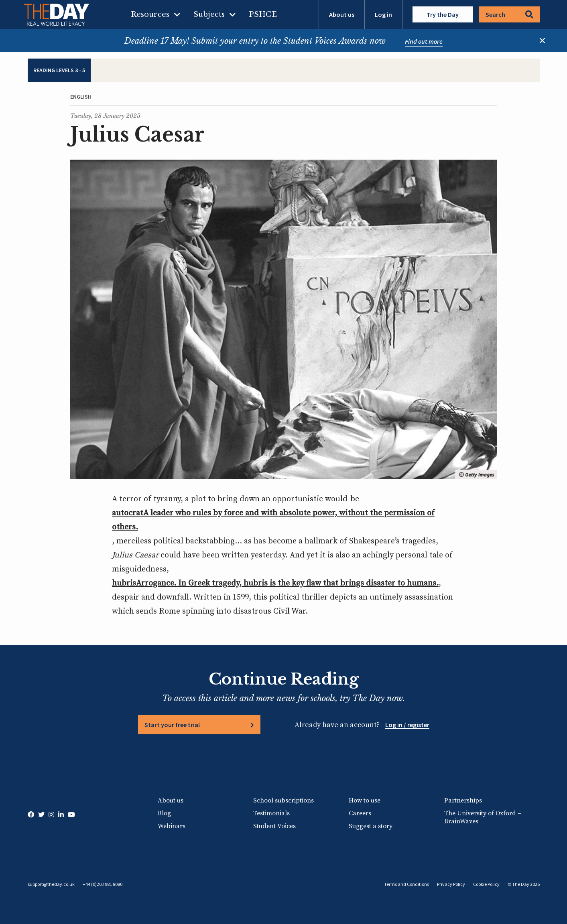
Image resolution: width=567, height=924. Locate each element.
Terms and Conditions (406, 884)
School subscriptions (283, 800)
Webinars (172, 826)
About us (342, 14)
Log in (383, 14)
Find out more (424, 41)
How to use (365, 800)
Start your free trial (172, 725)
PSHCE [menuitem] (263, 14)
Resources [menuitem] (150, 14)
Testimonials (271, 813)
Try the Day (443, 14)
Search (509, 14)
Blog (164, 813)
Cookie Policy (486, 884)
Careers (360, 813)
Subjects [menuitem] (209, 14)
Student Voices (274, 826)
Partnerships (463, 800)
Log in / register (407, 725)
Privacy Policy (451, 884)
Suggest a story (371, 826)
